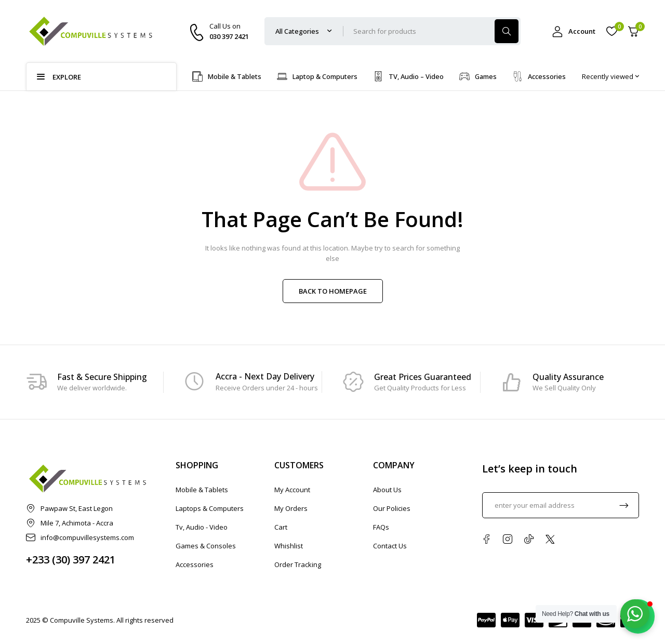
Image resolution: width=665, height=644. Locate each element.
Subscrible (624, 505)
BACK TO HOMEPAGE (333, 291)
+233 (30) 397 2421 (71, 560)
